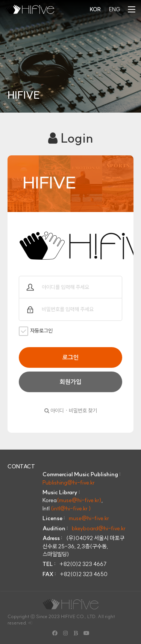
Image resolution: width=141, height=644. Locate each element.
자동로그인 (36, 331)
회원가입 (71, 382)
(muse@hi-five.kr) (79, 500)
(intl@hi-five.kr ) (71, 508)
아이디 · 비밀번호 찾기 (71, 411)
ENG (115, 9)
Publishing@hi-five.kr (69, 482)
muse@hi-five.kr (89, 518)
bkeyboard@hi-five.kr (99, 528)
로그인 (70, 357)
